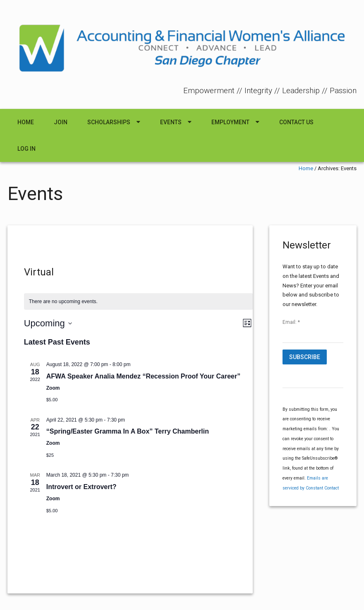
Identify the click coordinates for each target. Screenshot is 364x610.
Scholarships (109, 122)
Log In (26, 149)
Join (61, 122)
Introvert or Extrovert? (81, 487)
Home (26, 122)
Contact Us (296, 122)
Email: (291, 322)
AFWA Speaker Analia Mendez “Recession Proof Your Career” (143, 376)
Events (171, 122)
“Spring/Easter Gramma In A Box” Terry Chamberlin (128, 431)
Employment (230, 122)
